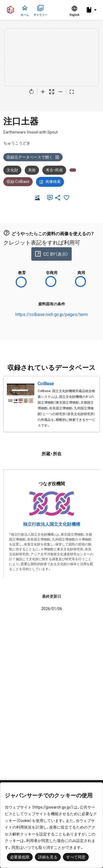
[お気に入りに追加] (66, 198)
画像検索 (50, 182)
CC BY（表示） (51, 254)
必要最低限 (20, 857)
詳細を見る (48, 857)
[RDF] (37, 198)
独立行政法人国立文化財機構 (52, 524)
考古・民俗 (54, 170)
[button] (92, 10)
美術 (32, 170)
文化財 (12, 170)
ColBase (46, 384)
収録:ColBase (18, 182)
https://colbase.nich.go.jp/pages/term (52, 314)
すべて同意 (76, 857)
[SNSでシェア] (58, 198)
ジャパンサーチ (11, 10)
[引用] (49, 198)
